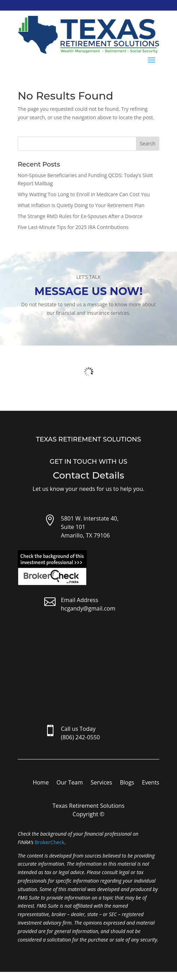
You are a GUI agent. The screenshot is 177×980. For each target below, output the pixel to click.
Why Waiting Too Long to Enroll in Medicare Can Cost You (84, 194)
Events (151, 783)
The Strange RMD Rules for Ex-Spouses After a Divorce (80, 216)
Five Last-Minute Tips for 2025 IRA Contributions (73, 227)
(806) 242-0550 (80, 737)
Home (41, 783)
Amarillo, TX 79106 (85, 535)
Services (101, 783)
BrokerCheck (49, 842)
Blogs (127, 783)
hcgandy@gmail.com (88, 608)
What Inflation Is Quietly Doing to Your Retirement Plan (81, 205)
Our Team (70, 783)
